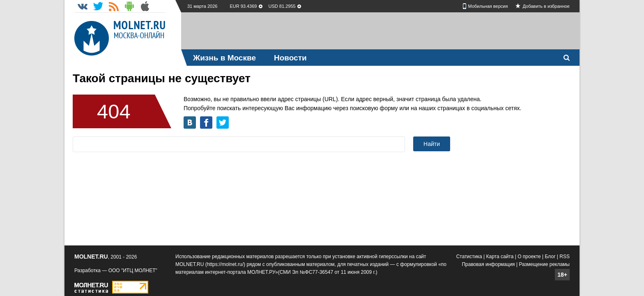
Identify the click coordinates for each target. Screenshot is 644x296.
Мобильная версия (488, 6)
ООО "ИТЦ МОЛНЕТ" (133, 271)
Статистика (469, 257)
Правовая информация (488, 264)
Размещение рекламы (544, 264)
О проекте (529, 257)
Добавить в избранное (546, 6)
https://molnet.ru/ (225, 264)
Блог (550, 257)
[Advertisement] (380, 31)
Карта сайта (500, 257)
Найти (432, 144)
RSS (565, 257)
